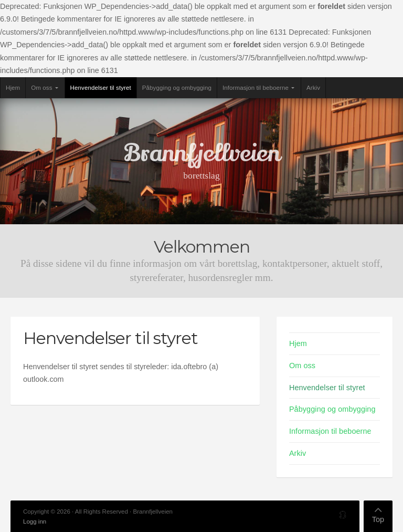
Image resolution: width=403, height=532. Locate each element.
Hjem (13, 88)
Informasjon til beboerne (256, 88)
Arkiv (313, 88)
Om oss (41, 88)
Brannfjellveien (202, 153)
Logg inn (35, 521)
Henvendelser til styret (101, 88)
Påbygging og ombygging (177, 88)
